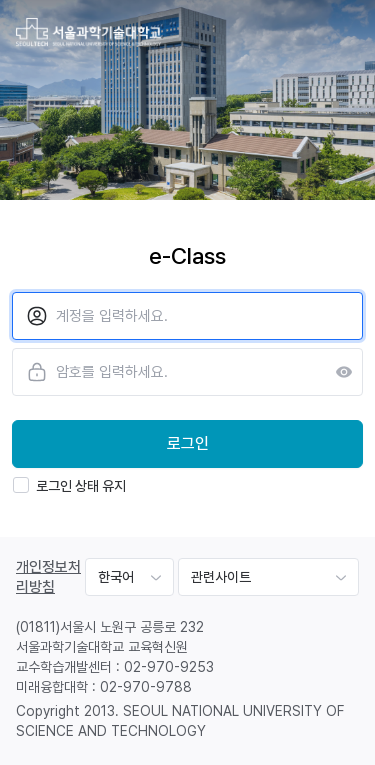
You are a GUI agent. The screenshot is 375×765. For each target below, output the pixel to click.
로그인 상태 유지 (69, 485)
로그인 (188, 443)
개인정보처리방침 (48, 577)
